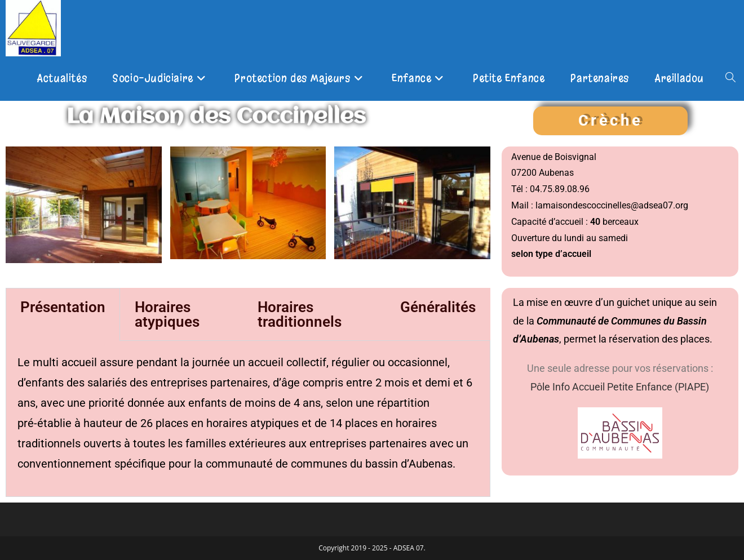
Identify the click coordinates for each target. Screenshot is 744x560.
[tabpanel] (248, 419)
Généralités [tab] (438, 307)
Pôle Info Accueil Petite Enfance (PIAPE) (620, 387)
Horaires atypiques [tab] (167, 314)
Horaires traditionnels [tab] (300, 314)
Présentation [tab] (63, 307)
